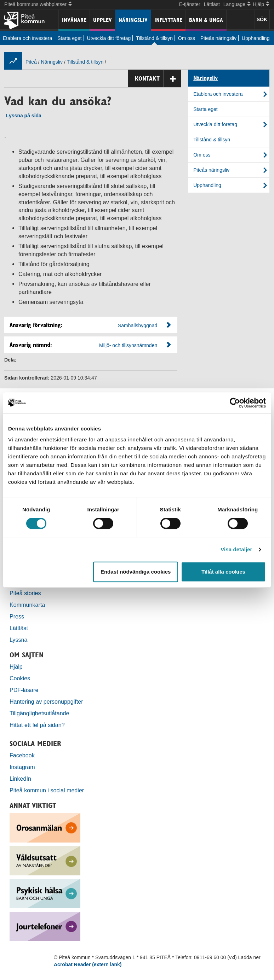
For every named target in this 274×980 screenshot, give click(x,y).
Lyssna (18, 640)
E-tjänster (190, 4)
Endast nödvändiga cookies (136, 572)
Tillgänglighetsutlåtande (39, 713)
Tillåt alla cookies (223, 572)
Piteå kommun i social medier (47, 790)
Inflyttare (168, 20)
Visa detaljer (236, 549)
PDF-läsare (24, 690)
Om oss (187, 38)
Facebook (22, 755)
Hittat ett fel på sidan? (37, 725)
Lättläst (212, 4)
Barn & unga (206, 20)
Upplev (102, 20)
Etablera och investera (27, 38)
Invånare (74, 20)
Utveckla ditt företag (109, 38)
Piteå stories (25, 593)
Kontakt (158, 79)
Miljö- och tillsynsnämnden (128, 345)
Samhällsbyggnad (138, 325)
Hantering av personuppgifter (46, 702)
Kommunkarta (27, 605)
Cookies (20, 678)
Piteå (31, 62)
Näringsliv (133, 20)
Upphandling (256, 38)
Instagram (22, 767)
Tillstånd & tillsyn (154, 38)
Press (17, 616)
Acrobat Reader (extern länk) (88, 964)
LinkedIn (20, 779)
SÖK (262, 19)
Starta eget (70, 38)
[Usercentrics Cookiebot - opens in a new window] (235, 403)
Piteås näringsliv (218, 38)
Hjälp (16, 667)
